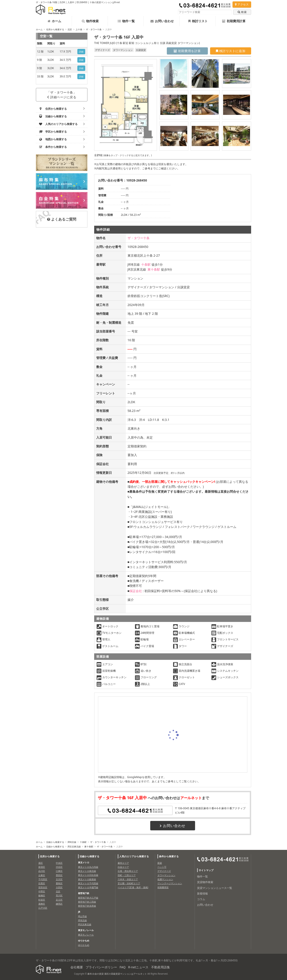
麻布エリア (123, 863)
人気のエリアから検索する (134, 856)
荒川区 (59, 895)
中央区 (59, 863)
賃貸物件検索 (205, 882)
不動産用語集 (161, 967)
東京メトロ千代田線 (88, 883)
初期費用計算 (234, 21)
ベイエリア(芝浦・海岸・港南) (133, 887)
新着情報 (202, 894)
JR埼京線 (72, 842)
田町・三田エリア (127, 875)
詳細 (81, 52)
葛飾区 (42, 904)
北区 (70, 29)
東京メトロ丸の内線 (88, 867)
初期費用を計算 (187, 51)
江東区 (59, 871)
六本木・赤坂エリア (128, 879)
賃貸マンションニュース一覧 (215, 888)
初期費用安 (163, 887)
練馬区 (59, 904)
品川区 (42, 871)
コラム (201, 899)
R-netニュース (138, 967)
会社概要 (77, 967)
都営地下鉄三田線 (87, 902)
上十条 (79, 29)
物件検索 (90, 21)
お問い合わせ (162, 21)
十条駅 (146, 264)
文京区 (59, 879)
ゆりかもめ (84, 945)
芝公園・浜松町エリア (129, 883)
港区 (41, 863)
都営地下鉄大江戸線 (88, 898)
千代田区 (43, 879)
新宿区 (42, 867)
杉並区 (42, 900)
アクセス (242, 4)
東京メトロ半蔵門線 (88, 887)
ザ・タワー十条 (94, 29)
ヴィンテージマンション (170, 883)
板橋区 (42, 895)
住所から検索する (55, 29)
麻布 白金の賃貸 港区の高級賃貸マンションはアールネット (117, 974)
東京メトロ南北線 (87, 871)
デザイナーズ (164, 871)
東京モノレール (86, 935)
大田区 (59, 887)
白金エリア (123, 867)
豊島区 (59, 883)
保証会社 (136, 591)
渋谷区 (59, 867)
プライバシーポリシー (101, 967)
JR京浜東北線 (74, 847)
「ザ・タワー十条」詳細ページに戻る (62, 95)
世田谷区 (43, 887)
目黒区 (42, 883)
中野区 (42, 891)
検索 (242, 12)
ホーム (54, 21)
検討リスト (198, 21)
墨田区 (59, 875)
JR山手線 (82, 916)
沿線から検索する (55, 842)
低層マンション (165, 879)
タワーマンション (166, 875)
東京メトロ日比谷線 (88, 875)
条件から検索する (169, 856)
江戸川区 (43, 908)
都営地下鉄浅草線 (87, 906)
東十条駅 (154, 269)
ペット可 (162, 867)
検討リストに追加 (231, 51)
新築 (160, 863)
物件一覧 (126, 21)
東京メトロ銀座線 (87, 879)
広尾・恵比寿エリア (128, 871)
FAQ (123, 967)
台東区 (42, 875)
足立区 (59, 900)
